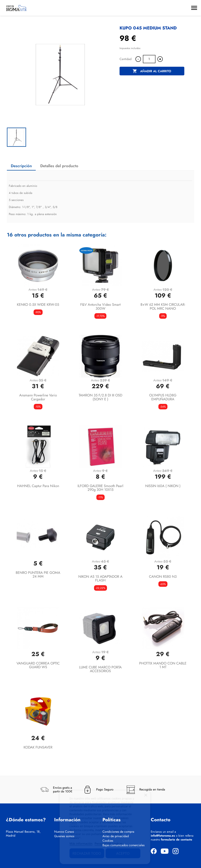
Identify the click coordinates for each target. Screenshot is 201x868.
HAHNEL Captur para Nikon (38, 486)
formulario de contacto (177, 840)
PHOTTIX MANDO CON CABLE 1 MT (163, 665)
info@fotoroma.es (163, 836)
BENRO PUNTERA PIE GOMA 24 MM (38, 575)
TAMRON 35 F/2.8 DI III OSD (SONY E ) (100, 397)
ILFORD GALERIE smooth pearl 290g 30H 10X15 (100, 488)
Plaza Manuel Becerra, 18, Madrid (23, 834)
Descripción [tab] (21, 166)
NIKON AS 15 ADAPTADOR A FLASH (100, 579)
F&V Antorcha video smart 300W (100, 307)
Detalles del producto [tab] (59, 166)
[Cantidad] (149, 59)
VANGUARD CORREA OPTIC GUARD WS (38, 665)
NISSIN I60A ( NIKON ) (163, 486)
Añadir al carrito (152, 71)
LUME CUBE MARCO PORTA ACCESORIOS (100, 669)
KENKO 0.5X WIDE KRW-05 (38, 305)
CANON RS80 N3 (163, 577)
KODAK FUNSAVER (38, 747)
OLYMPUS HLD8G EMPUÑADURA (163, 397)
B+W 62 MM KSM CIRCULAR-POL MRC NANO (163, 307)
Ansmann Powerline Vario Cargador (38, 397)
